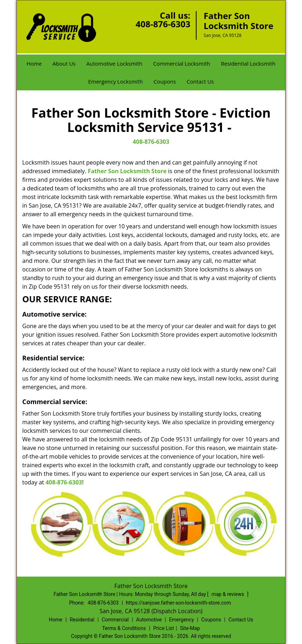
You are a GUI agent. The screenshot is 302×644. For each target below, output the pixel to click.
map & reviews (228, 594)
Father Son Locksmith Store (127, 171)
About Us (64, 63)
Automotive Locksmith (114, 63)
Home (34, 63)
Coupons (165, 81)
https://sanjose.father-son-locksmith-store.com (178, 603)
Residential (82, 620)
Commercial (115, 620)
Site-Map (190, 628)
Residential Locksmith (248, 63)
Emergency (181, 620)
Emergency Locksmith (115, 81)
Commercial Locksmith (182, 63)
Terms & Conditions (124, 628)
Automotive (149, 620)
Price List (164, 628)
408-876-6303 (163, 24)
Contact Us (200, 81)
